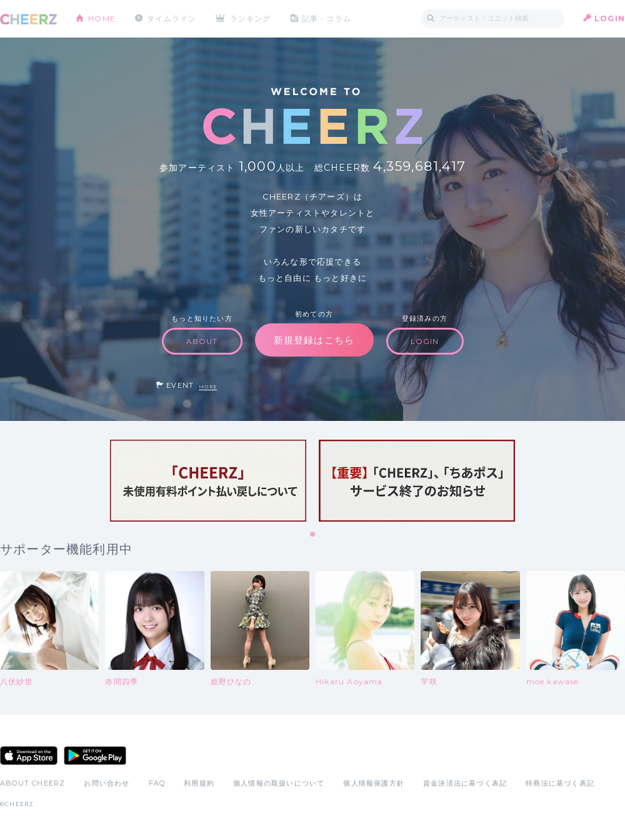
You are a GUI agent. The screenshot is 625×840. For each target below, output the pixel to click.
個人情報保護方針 (374, 783)
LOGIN (610, 18)
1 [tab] (313, 535)
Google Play (95, 756)
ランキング (251, 18)
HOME (102, 18)
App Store (29, 756)
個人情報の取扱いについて (279, 783)
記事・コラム (327, 18)
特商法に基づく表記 (560, 783)
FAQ (157, 783)
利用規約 (199, 783)
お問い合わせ (107, 783)
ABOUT (202, 341)
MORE (208, 387)
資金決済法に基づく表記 (465, 783)
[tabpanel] (208, 481)
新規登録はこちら (314, 340)
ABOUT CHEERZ (32, 783)
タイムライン (172, 18)
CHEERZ (28, 19)
